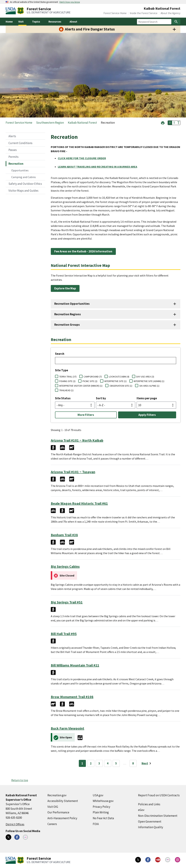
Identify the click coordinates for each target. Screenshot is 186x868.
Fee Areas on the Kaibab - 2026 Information (83, 251)
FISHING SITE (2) (67, 381)
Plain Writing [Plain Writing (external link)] (101, 812)
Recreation (16, 164)
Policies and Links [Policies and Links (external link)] (149, 804)
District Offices (15, 824)
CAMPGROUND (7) (93, 377)
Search (60, 354)
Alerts (12, 136)
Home (9, 22)
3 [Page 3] (99, 763)
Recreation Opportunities (72, 304)
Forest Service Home (115, 13)
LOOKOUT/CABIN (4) (119, 377)
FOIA (96, 824)
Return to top (20, 780)
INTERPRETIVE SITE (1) (115, 381)
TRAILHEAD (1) (66, 390)
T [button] (170, 123)
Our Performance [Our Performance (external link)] (58, 812)
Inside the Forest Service (144, 13)
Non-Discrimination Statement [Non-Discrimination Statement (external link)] (158, 816)
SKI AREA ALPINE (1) (149, 386)
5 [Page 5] (116, 763)
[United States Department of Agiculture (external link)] (11, 11)
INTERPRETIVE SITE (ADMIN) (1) (149, 381)
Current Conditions (20, 143)
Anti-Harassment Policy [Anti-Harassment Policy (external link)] (62, 818)
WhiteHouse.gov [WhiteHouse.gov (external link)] (103, 801)
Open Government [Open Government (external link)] (150, 821)
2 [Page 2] (91, 763)
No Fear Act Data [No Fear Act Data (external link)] (103, 818)
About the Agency (170, 13)
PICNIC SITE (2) (90, 381)
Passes (13, 150)
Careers (52, 824)
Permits (13, 157)
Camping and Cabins (24, 177)
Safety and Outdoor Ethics (25, 184)
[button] (163, 123)
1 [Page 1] (82, 763)
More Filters (86, 415)
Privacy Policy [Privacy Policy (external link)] (101, 807)
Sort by (101, 398)
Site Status (63, 398)
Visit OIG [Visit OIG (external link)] (53, 807)
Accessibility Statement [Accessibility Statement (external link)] (63, 801)
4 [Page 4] (108, 763)
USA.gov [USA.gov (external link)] (98, 795)
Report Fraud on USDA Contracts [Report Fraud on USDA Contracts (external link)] (159, 795)
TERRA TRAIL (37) (68, 377)
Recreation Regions (68, 314)
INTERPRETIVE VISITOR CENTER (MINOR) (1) (81, 386)
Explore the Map (65, 288)
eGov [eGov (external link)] (141, 810)
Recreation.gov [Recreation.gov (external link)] (57, 795)
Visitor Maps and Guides (23, 191)
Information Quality (151, 827)
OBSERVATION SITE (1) (121, 386)
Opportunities (20, 170)
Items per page (147, 398)
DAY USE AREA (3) (145, 377)
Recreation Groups (67, 325)
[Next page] (147, 763)
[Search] (176, 22)
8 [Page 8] (133, 763)
